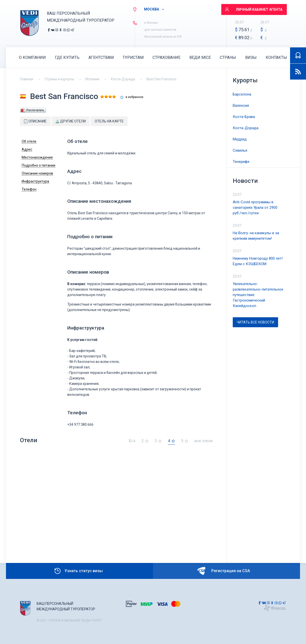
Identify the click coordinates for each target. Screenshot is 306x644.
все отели (203, 441)
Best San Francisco (161, 79)
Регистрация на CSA (224, 571)
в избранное (134, 97)
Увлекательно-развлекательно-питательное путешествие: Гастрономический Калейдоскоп (258, 295)
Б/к (132, 441)
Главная (27, 79)
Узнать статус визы (78, 571)
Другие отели (71, 121)
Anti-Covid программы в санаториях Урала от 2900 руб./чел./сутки (255, 208)
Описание (35, 121)
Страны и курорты (59, 79)
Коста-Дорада (123, 79)
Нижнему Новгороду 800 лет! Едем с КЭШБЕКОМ (258, 261)
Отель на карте (109, 121)
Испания (92, 79)
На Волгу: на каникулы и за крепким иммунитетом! (256, 236)
